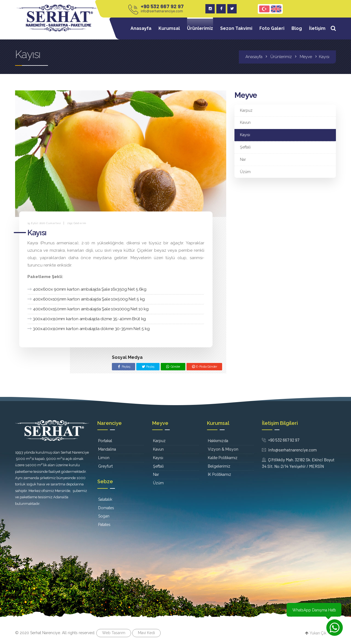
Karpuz (246, 110)
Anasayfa (141, 28)
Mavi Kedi (146, 633)
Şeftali (245, 147)
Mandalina (107, 449)
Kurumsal (169, 28)
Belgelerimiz (219, 466)
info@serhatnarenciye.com (162, 11)
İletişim (317, 28)
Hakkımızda (218, 441)
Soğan (104, 516)
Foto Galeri (272, 28)
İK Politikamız (220, 474)
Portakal (105, 441)
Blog (297, 28)
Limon (104, 458)
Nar (243, 159)
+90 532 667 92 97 (162, 6)
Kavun (245, 122)
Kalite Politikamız (223, 458)
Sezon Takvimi (236, 28)
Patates (104, 525)
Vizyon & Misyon (223, 449)
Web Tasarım (114, 633)
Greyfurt (105, 466)
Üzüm (245, 172)
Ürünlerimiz (200, 28)
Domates (106, 508)
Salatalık (105, 499)
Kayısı (245, 135)
